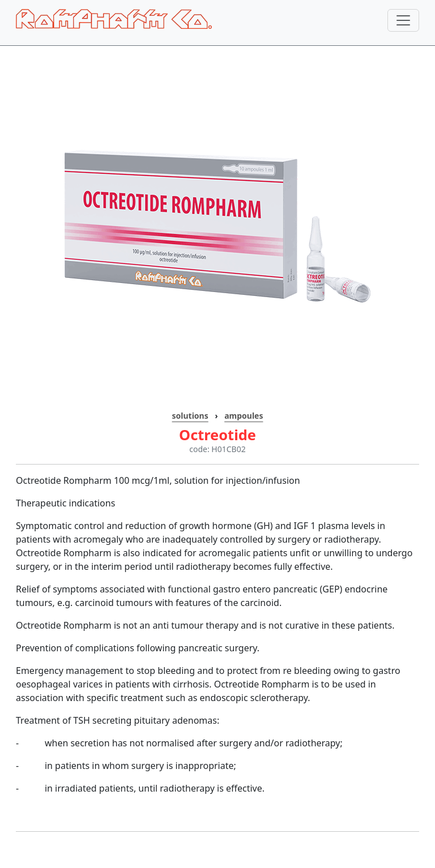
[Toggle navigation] (403, 20)
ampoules (244, 416)
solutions (190, 416)
